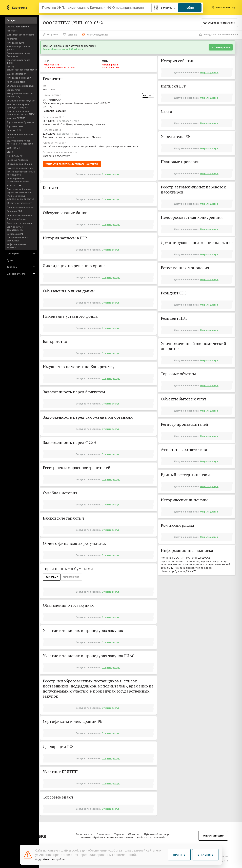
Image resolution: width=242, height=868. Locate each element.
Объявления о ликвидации (21, 86)
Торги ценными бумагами (21, 122)
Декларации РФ (15, 234)
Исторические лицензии (20, 215)
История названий (55, 111)
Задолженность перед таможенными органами (20, 142)
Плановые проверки (18, 160)
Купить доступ (221, 47)
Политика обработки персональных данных (106, 836)
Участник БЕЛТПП (16, 118)
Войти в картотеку (223, 8)
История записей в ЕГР (19, 78)
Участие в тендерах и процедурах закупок (18, 106)
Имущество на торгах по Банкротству (20, 95)
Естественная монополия (20, 207)
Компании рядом (16, 82)
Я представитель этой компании (218, 34)
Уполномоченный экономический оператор (21, 197)
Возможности (84, 832)
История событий (16, 43)
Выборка (70, 35)
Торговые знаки (15, 126)
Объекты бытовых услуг (19, 203)
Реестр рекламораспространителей (22, 68)
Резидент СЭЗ (14, 185)
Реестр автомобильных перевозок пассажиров (19, 191)
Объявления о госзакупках (21, 101)
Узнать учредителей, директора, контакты (72, 164)
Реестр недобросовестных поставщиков (21, 173)
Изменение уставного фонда (18, 48)
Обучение (134, 832)
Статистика (103, 832)
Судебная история (16, 74)
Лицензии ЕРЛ (14, 211)
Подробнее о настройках (50, 859)
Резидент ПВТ (14, 130)
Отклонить (205, 855)
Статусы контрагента (18, 27)
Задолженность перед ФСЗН (18, 61)
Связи (10, 152)
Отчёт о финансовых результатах (18, 239)
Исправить (51, 34)
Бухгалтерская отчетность (21, 35)
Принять (179, 855)
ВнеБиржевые (71, 577)
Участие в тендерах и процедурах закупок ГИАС (21, 113)
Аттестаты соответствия (19, 223)
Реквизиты (12, 31)
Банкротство (14, 90)
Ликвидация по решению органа (20, 135)
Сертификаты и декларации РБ (15, 228)
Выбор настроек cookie (151, 836)
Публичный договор (156, 832)
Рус (145, 95)
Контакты (12, 39)
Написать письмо (213, 834)
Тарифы (119, 832)
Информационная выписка (16, 246)
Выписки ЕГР (14, 148)
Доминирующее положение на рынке (18, 180)
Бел (151, 95)
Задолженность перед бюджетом (18, 55)
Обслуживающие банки (19, 164)
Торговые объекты (17, 219)
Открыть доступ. (111, 174)
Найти (190, 8)
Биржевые (52, 577)
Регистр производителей (20, 168)
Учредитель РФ (15, 156)
